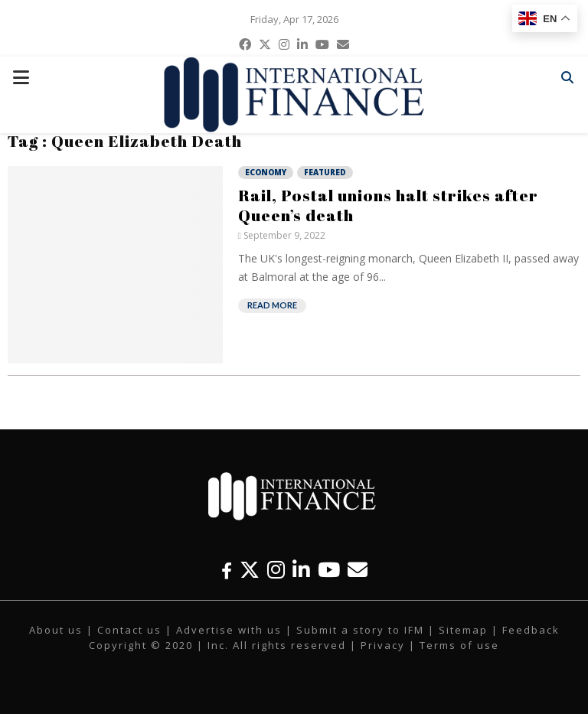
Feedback (531, 630)
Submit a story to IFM (360, 630)
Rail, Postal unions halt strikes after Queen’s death (388, 205)
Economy (266, 172)
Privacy (383, 645)
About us (56, 630)
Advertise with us (229, 630)
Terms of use (459, 645)
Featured (325, 172)
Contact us (129, 630)
